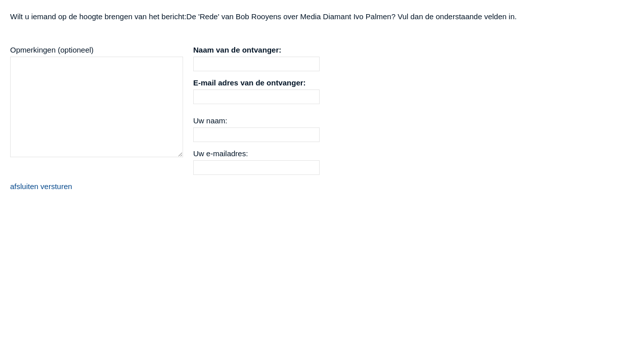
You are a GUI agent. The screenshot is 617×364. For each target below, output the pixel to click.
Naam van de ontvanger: (237, 50)
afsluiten (24, 186)
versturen (56, 186)
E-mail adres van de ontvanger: (250, 83)
